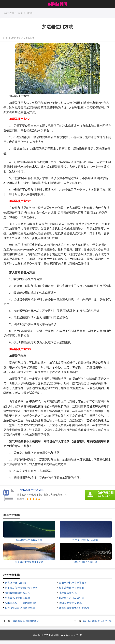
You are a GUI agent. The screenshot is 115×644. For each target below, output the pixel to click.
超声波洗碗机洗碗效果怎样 (20, 608)
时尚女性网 (54, 635)
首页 (20, 13)
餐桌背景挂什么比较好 (71, 588)
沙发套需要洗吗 (68, 593)
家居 (30, 13)
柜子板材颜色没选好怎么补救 (21, 588)
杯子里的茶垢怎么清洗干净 (97, 621)
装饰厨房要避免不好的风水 (74, 608)
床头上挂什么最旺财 (16, 583)
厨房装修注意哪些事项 (17, 598)
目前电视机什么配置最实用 (74, 583)
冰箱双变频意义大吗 (70, 603)
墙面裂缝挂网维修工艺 (17, 593)
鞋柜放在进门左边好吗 (71, 598)
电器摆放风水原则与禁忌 (26, 621)
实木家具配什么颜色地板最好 (21, 603)
